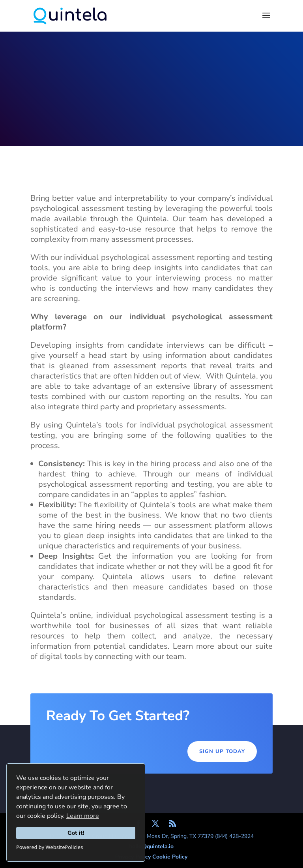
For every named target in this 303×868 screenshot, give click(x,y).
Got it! (76, 833)
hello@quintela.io (151, 846)
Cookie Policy (170, 857)
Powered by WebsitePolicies (50, 847)
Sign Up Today (222, 751)
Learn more (83, 816)
